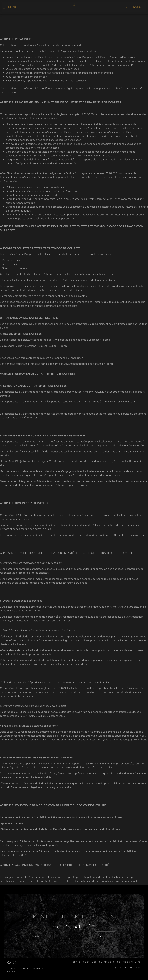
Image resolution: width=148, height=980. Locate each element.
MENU (13, 7)
